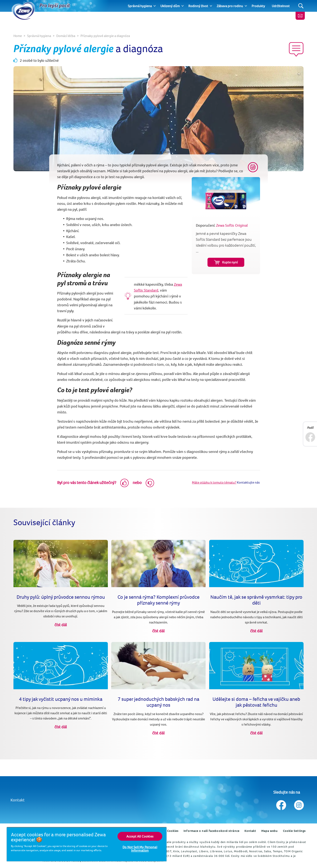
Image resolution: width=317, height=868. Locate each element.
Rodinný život (198, 6)
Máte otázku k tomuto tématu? (214, 482)
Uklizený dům (170, 6)
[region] (87, 844)
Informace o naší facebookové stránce (211, 831)
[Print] (253, 167)
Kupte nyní (226, 262)
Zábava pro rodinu (230, 6)
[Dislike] (150, 483)
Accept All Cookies (140, 836)
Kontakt (18, 800)
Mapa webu (270, 831)
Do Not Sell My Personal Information (140, 849)
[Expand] (155, 6)
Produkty (258, 6)
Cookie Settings (294, 831)
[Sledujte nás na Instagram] (299, 804)
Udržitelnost (281, 6)
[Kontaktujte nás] (300, 16)
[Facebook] (310, 437)
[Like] (124, 483)
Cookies (173, 831)
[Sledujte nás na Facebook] (281, 804)
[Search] (301, 6)
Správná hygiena (140, 6)
